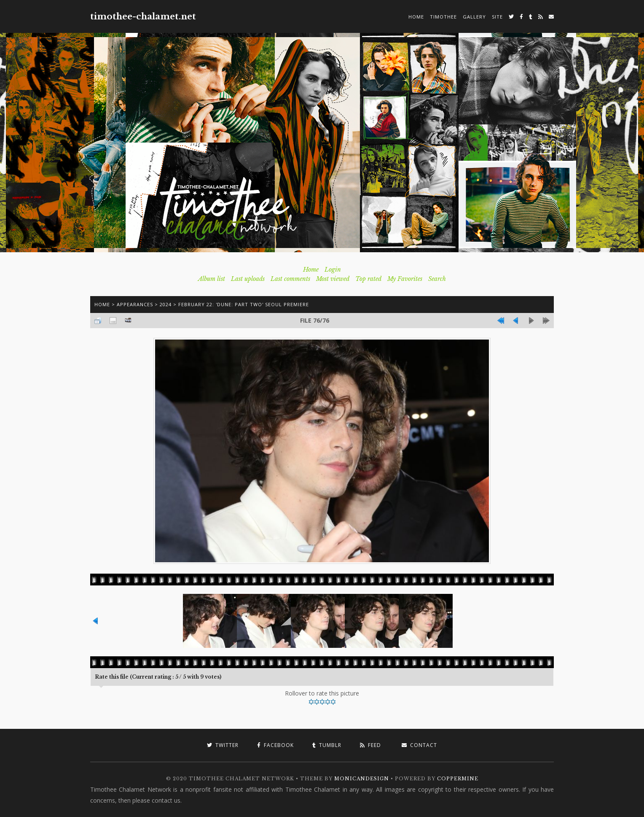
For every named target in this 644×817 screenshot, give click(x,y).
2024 (166, 304)
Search (437, 279)
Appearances (135, 304)
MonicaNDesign (362, 779)
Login (333, 270)
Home (416, 17)
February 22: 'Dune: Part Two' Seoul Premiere (244, 304)
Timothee (443, 17)
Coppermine (458, 779)
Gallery (474, 17)
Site (497, 17)
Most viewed (333, 279)
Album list (212, 279)
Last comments (290, 279)
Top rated (368, 279)
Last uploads (248, 279)
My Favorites (405, 279)
